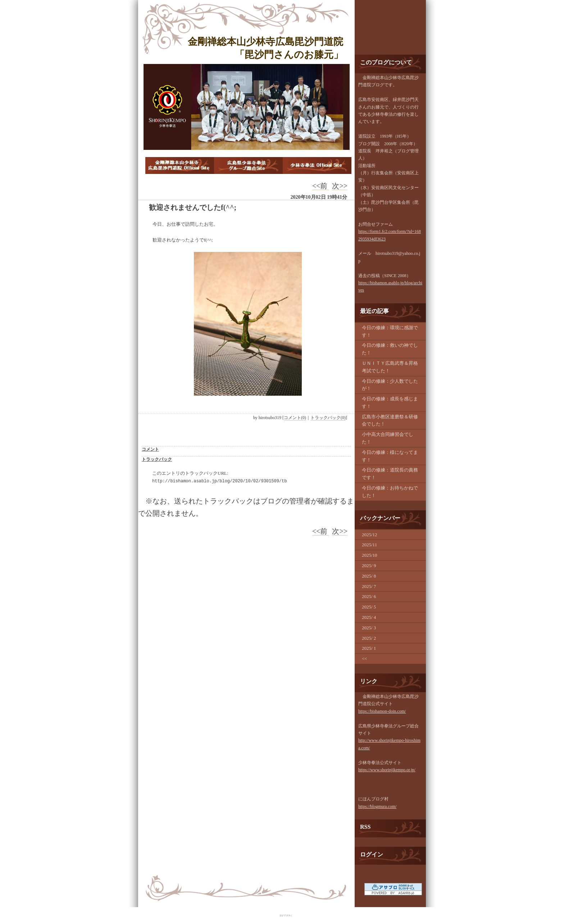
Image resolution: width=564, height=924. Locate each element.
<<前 (321, 186)
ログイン (372, 854)
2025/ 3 (369, 628)
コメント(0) (295, 418)
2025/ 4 (369, 617)
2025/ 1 (369, 648)
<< (365, 659)
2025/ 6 (369, 596)
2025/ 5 (369, 607)
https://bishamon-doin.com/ (382, 711)
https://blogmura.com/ (377, 806)
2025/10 (370, 555)
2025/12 (370, 535)
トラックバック (157, 459)
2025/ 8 (369, 576)
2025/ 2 (369, 638)
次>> (340, 186)
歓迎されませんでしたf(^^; (193, 207)
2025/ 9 (369, 566)
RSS (365, 827)
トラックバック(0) (328, 418)
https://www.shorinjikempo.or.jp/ (387, 770)
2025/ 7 (369, 586)
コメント (150, 449)
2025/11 (369, 545)
